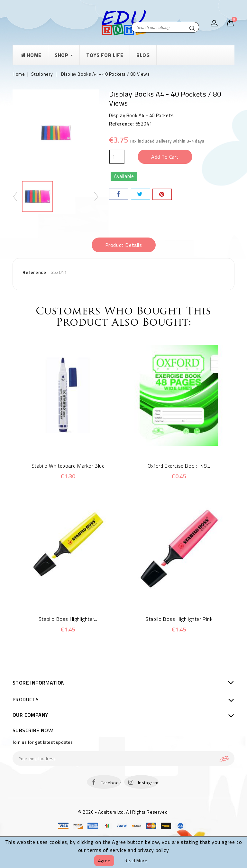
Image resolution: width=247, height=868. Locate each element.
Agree (104, 860)
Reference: (122, 124)
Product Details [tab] (124, 245)
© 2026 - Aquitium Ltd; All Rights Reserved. (123, 812)
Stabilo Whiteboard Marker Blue (68, 466)
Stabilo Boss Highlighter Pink (179, 619)
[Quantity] (117, 157)
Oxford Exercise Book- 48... (179, 466)
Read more (136, 860)
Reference (34, 272)
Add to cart (165, 157)
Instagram (148, 783)
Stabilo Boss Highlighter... (68, 619)
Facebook (111, 783)
